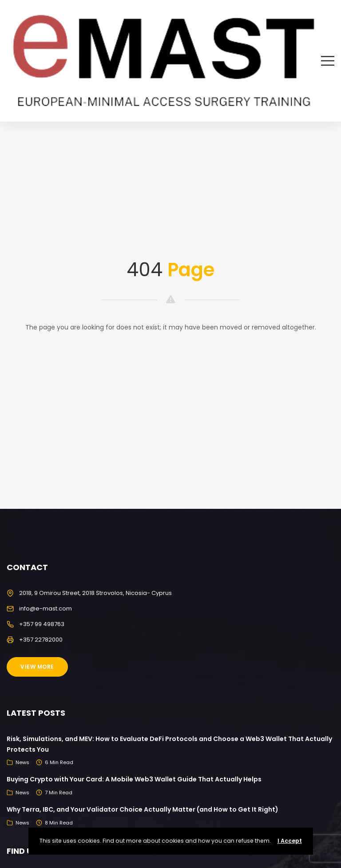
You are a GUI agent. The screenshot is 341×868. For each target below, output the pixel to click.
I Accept (290, 841)
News (22, 762)
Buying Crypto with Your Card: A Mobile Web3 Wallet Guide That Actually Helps (134, 779)
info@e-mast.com (46, 608)
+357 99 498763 (42, 624)
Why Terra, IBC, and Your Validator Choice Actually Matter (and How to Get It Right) (143, 809)
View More (37, 667)
